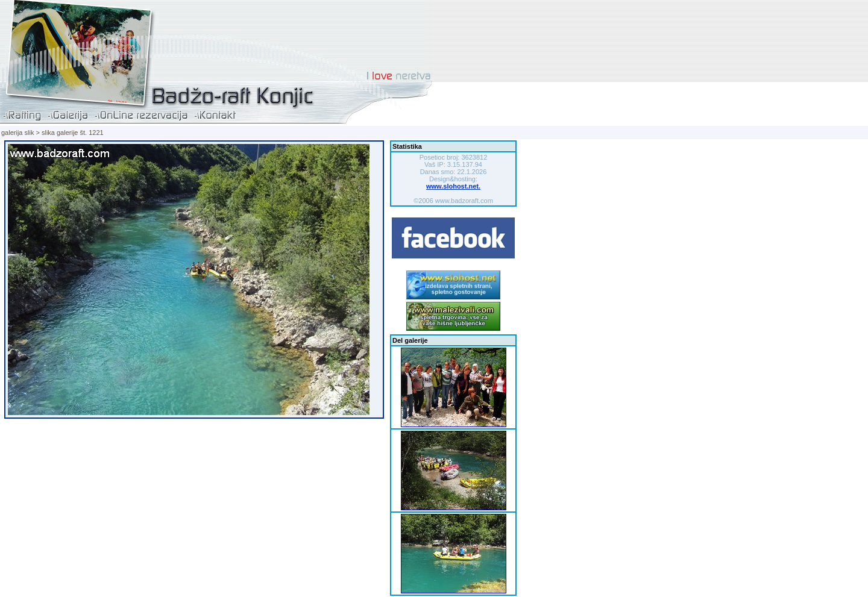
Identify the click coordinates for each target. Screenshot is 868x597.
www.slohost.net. (453, 186)
